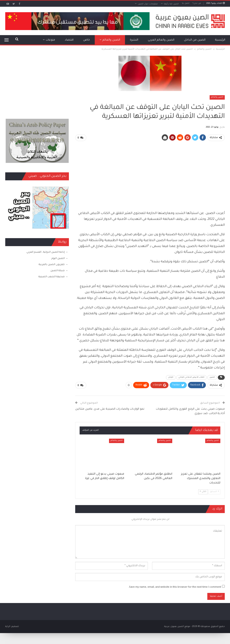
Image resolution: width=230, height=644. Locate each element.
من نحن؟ (197, 3)
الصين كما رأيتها (171, 4)
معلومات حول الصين (148, 4)
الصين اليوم (58, 259)
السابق (214, 491)
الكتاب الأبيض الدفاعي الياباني (191, 377)
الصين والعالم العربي (161, 40)
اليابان (171, 377)
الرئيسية (220, 40)
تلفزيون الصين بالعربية (52, 265)
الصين (212, 377)
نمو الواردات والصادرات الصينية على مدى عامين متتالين (110, 409)
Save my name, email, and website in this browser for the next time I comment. (175, 587)
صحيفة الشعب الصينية (52, 277)
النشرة (134, 40)
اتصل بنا (186, 3)
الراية (8, 626)
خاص (87, 40)
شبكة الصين (58, 271)
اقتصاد (69, 40)
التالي (203, 491)
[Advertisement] (150, 174)
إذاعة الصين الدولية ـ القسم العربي (46, 252)
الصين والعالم (111, 40)
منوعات (50, 40)
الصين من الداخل (195, 40)
